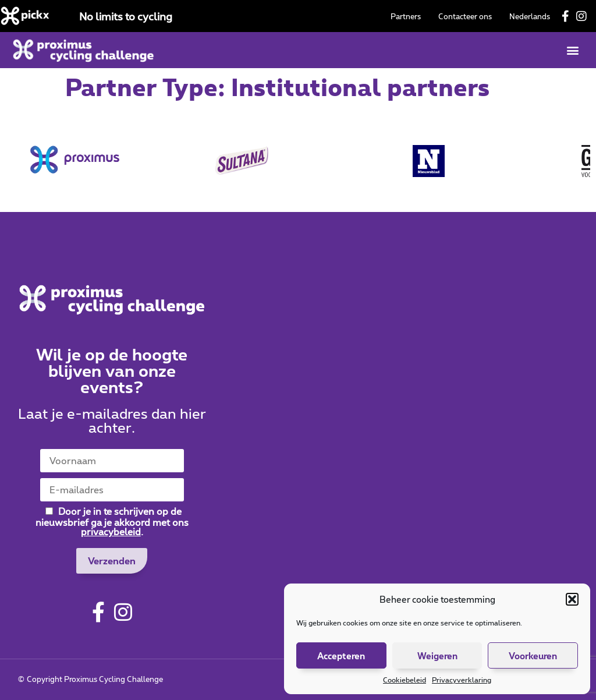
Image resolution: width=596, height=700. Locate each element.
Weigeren (437, 656)
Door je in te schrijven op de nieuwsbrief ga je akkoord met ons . (112, 521)
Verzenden (112, 561)
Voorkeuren (533, 656)
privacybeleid (111, 531)
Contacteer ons (465, 16)
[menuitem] (530, 16)
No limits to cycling (126, 16)
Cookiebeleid (405, 680)
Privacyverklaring (462, 680)
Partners (406, 16)
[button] (572, 599)
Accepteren (341, 656)
